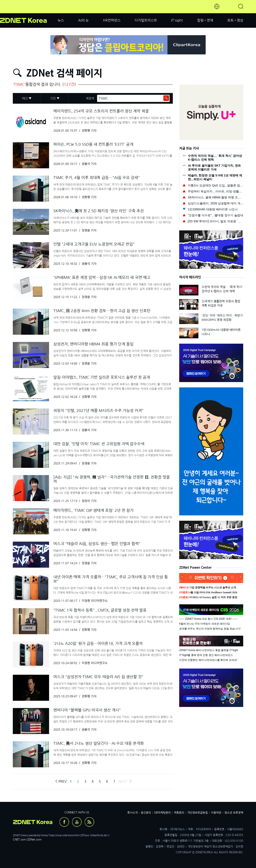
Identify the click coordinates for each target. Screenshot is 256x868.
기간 (53, 98)
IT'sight (177, 20)
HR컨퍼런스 (112, 20)
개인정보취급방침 (198, 813)
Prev (61, 781)
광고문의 (146, 813)
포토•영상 (235, 20)
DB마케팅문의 (162, 813)
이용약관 (216, 813)
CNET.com (19, 840)
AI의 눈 (83, 20)
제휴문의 (179, 813)
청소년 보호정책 (234, 813)
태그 (25, 98)
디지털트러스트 (146, 20)
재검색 (90, 98)
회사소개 (132, 813)
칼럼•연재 (205, 20)
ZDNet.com (34, 840)
